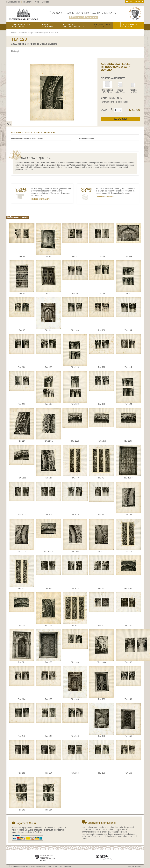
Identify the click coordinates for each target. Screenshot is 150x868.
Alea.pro (138, 866)
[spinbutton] (117, 110)
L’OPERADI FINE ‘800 (46, 26)
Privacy (56, 866)
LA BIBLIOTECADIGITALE (101, 26)
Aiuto (37, 2)
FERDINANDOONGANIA (21, 26)
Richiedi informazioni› (41, 199)
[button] (121, 109)
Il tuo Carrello (134, 1)
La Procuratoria (13, 2)
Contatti (45, 2)
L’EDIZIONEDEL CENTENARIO (73, 26)
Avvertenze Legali (45, 866)
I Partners (27, 2)
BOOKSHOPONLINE (130, 26)
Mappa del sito (65, 866)
